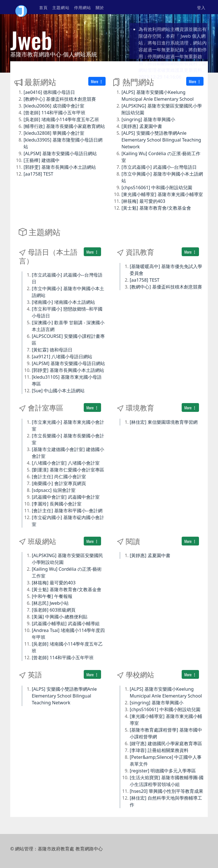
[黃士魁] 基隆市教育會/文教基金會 (156, 208)
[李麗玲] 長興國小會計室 (57, 504)
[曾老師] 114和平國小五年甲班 (54, 113)
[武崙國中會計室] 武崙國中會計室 (66, 497)
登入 (201, 7)
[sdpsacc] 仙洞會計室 (54, 490)
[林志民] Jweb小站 (50, 603)
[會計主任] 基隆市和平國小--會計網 (67, 511)
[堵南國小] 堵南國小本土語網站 (63, 302)
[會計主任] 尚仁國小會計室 (59, 477)
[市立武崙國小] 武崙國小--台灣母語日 (159, 167)
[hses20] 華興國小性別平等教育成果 (166, 791)
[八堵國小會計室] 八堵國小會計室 (66, 463)
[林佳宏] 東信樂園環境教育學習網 (164, 422)
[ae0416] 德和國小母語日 (49, 92)
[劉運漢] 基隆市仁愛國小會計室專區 (68, 470)
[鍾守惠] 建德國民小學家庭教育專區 (166, 743)
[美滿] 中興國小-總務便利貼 (60, 617)
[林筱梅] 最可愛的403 (143, 201)
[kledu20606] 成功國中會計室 (54, 106)
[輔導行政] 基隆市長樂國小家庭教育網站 (64, 126)
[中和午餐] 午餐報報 (52, 596)
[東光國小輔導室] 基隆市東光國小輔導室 (162, 194)
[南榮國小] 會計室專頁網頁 (59, 483)
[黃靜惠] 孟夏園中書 (142, 126)
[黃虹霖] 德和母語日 (52, 350)
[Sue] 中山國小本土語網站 (58, 391)
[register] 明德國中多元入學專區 (163, 771)
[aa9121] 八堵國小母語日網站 (62, 357)
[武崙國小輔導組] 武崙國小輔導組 (66, 623)
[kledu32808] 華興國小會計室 (54, 133)
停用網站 (83, 7)
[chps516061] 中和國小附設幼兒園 (157, 187)
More (97, 81)
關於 (100, 7)
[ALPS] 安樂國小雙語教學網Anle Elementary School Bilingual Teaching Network (161, 140)
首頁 (43, 7)
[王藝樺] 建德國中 (42, 160)
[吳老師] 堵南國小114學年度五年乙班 (61, 119)
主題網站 (61, 7)
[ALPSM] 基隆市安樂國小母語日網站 (60, 153)
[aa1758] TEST (38, 174)
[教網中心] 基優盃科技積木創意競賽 (60, 99)
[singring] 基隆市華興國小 (148, 119)
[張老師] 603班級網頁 (54, 610)
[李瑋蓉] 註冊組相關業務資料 (159, 750)
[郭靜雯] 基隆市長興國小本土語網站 (60, 167)
